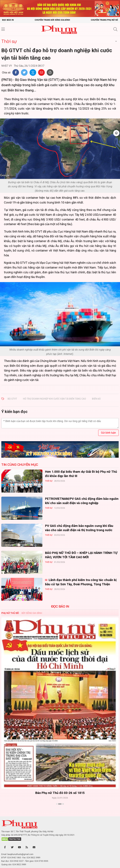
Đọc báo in (8, 20)
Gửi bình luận (108, 433)
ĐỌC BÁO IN (60, 606)
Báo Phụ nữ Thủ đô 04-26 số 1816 (60, 793)
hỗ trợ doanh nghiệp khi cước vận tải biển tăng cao (54, 399)
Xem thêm (60, 810)
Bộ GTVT (12, 399)
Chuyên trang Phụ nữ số (104, 20)
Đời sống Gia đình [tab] (32, 613)
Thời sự (9, 41)
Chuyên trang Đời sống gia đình (52, 20)
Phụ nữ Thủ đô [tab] (10, 613)
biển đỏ (96, 399)
